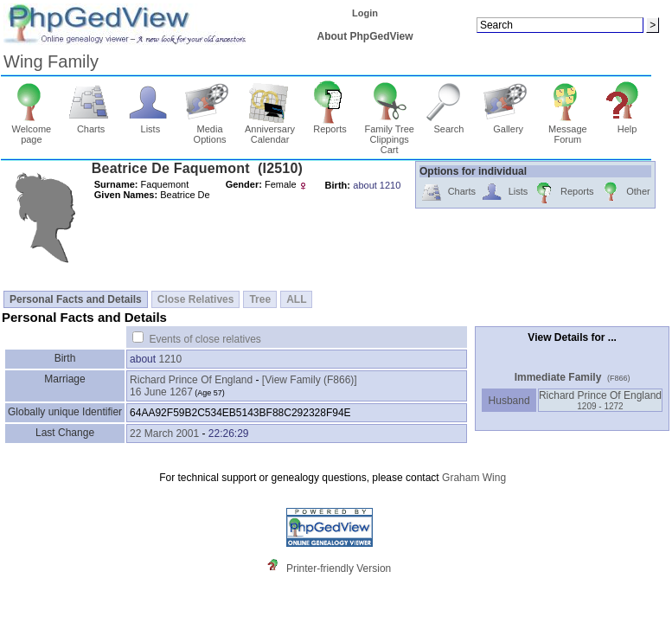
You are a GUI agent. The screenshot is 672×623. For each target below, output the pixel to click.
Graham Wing (474, 478)
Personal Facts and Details (76, 299)
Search (449, 125)
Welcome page (32, 130)
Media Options (210, 130)
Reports (330, 125)
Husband (509, 401)
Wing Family (51, 61)
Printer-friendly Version (339, 568)
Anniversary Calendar (270, 130)
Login (365, 13)
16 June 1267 (161, 392)
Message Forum (568, 130)
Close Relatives (196, 299)
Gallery (508, 125)
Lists (151, 125)
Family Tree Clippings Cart (389, 135)
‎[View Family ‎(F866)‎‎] (310, 380)
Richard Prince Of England (191, 380)
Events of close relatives (205, 339)
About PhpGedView (365, 36)
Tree (260, 299)
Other (625, 193)
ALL (296, 299)
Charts (91, 125)
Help (627, 125)
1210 (170, 359)
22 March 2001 (164, 434)
